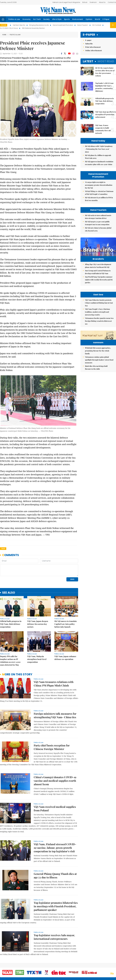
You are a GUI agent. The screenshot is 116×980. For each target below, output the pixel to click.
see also (9, 593)
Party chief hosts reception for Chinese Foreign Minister (52, 747)
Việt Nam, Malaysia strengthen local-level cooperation (37, 659)
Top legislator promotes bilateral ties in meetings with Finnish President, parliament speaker (56, 906)
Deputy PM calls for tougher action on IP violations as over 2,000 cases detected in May (10, 661)
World (97, 19)
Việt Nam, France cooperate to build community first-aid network (103, 129)
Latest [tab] (88, 61)
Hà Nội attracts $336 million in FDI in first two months (99, 199)
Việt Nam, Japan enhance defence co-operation (65, 658)
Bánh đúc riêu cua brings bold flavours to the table (96, 367)
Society (46, 19)
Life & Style (57, 19)
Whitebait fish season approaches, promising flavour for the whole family (98, 351)
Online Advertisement (94, 50)
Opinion (89, 19)
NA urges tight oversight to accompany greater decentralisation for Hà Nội (99, 185)
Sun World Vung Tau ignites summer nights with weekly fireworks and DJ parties (99, 280)
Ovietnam (93, 2)
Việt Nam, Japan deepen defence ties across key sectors (38, 624)
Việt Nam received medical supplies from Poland (55, 809)
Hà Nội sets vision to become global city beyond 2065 (98, 229)
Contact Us (112, 2)
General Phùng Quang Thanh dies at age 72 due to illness (55, 876)
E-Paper (106, 19)
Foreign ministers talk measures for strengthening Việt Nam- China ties (55, 715)
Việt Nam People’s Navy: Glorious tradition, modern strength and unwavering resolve (97, 312)
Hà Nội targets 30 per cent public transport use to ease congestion (97, 223)
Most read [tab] (106, 61)
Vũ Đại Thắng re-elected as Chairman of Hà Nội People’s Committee (99, 193)
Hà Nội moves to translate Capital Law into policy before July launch (66, 624)
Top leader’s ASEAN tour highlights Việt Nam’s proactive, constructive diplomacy (104, 87)
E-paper (89, 35)
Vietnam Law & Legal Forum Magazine (66, 2)
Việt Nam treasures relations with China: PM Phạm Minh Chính (54, 684)
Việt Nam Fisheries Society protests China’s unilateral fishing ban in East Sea (99, 303)
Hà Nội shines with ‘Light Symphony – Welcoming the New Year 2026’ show (99, 149)
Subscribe (89, 44)
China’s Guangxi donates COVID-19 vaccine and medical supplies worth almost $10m (55, 781)
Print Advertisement (93, 47)
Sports (67, 19)
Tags (3, 549)
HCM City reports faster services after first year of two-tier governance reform (105, 72)
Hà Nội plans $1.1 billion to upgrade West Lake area (98, 157)
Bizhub (85, 2)
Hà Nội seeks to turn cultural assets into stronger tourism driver (98, 217)
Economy (27, 19)
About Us (102, 2)
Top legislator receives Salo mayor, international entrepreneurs (54, 937)
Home (4, 35)
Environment (78, 19)
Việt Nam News (58, 11)
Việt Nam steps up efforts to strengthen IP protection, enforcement (106, 114)
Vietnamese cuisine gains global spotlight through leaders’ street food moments (99, 360)
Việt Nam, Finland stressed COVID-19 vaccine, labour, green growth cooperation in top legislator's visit (55, 848)
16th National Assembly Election (33, 28)
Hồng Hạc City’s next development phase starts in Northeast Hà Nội (98, 266)
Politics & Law (14, 19)
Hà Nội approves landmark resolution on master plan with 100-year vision (99, 163)
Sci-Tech (37, 19)
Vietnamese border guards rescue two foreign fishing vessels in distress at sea (99, 321)
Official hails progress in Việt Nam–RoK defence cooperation (11, 624)
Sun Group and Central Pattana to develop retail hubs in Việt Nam (98, 272)
